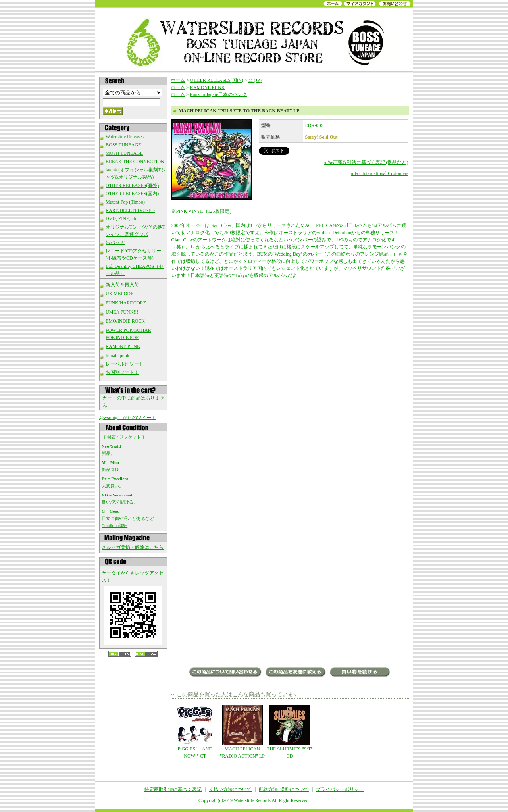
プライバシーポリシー (340, 789)
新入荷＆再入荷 (122, 285)
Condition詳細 (114, 525)
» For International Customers (379, 173)
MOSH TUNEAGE (124, 153)
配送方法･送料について (284, 789)
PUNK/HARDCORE (126, 303)
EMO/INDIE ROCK (125, 321)
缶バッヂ (115, 242)
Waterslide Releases (125, 137)
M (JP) (255, 80)
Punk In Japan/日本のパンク (218, 94)
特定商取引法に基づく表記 (173, 789)
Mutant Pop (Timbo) (125, 202)
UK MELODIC (120, 294)
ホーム (178, 80)
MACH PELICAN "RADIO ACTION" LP (242, 732)
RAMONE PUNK (123, 346)
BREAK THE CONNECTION (135, 162)
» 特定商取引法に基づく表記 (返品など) (366, 162)
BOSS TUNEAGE (123, 145)
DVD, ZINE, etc (121, 219)
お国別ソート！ (122, 372)
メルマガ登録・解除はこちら (133, 547)
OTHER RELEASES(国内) (132, 194)
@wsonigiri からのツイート (128, 418)
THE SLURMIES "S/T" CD (290, 732)
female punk (117, 356)
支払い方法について (230, 789)
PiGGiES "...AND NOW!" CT (195, 732)
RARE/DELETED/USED (130, 210)
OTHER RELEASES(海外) (132, 185)
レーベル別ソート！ (127, 364)
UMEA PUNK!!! (122, 312)
